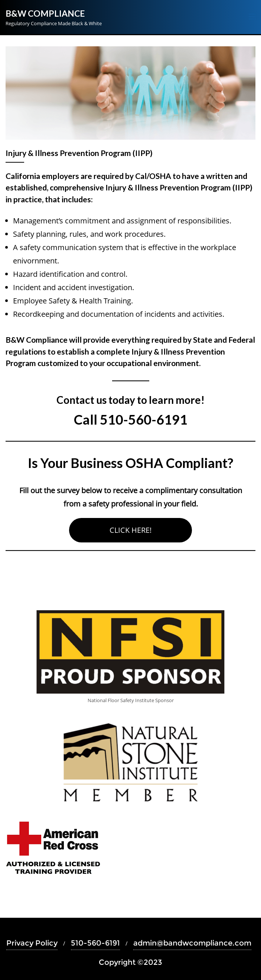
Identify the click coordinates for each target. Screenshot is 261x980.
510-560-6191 (95, 943)
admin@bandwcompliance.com (192, 943)
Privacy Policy (32, 943)
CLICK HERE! (130, 530)
